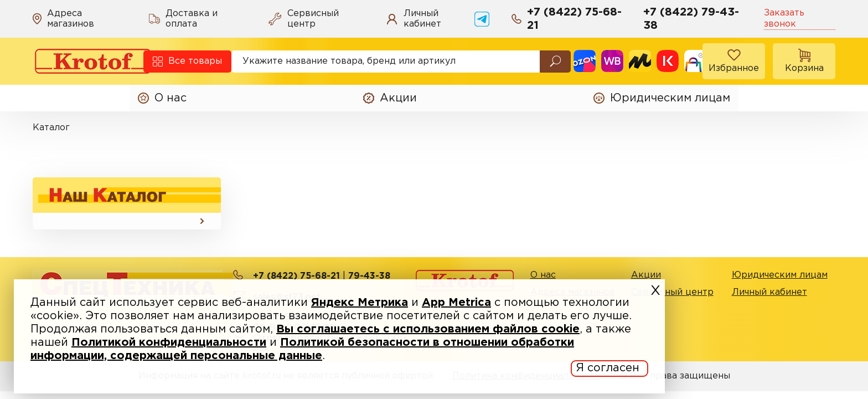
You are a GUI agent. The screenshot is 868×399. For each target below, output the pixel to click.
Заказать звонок (784, 18)
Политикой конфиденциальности (169, 342)
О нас (543, 275)
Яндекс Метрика (360, 303)
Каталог (51, 128)
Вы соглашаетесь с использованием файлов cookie (428, 329)
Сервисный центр (672, 292)
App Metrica (456, 303)
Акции (646, 275)
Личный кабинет (769, 292)
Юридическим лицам (780, 275)
